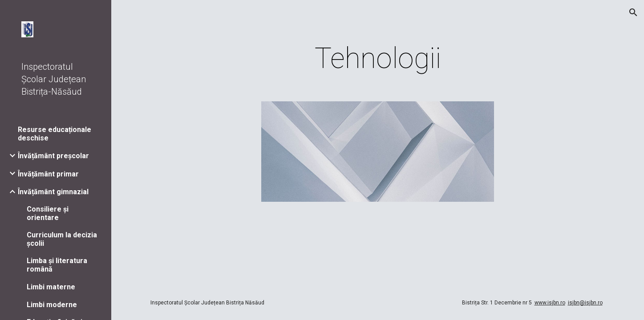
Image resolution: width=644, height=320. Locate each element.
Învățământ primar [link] (48, 174)
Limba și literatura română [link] (57, 265)
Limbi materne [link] (51, 287)
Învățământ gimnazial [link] (53, 192)
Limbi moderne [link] (52, 305)
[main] (378, 59)
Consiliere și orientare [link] (48, 213)
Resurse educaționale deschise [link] (55, 134)
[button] (633, 12)
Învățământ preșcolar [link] (53, 156)
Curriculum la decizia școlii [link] (62, 239)
